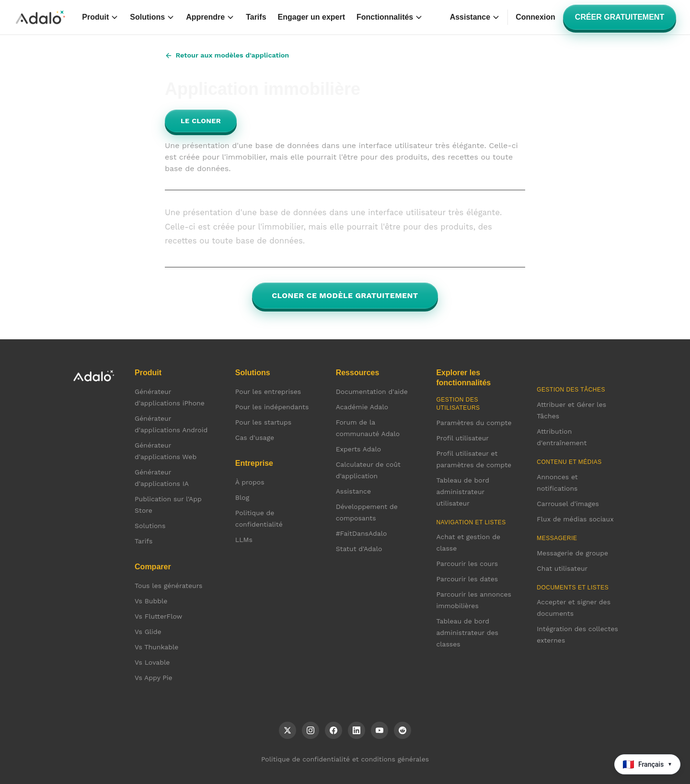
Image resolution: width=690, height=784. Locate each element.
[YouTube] (379, 730)
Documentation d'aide (372, 392)
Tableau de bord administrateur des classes (467, 633)
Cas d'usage (255, 438)
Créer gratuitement (620, 17)
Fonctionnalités (390, 17)
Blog (242, 497)
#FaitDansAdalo (362, 533)
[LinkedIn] (356, 730)
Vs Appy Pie (154, 678)
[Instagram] (310, 730)
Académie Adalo (362, 407)
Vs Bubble (151, 601)
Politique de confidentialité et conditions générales (345, 759)
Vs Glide (148, 632)
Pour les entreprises (268, 392)
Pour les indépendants (272, 407)
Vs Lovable (152, 662)
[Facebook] (333, 730)
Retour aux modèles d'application (227, 55)
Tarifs (256, 17)
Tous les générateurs (168, 586)
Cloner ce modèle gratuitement (345, 295)
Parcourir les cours (467, 564)
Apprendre (210, 17)
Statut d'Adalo (359, 549)
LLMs (244, 540)
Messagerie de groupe (572, 553)
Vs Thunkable (156, 647)
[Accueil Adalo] (40, 17)
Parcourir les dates (467, 579)
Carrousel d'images (568, 504)
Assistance (475, 17)
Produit (100, 17)
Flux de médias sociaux (575, 519)
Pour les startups (263, 422)
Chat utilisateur (562, 568)
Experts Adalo (359, 449)
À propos (250, 482)
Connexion (535, 17)
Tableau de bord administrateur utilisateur (463, 492)
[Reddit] (402, 730)
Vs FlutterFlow (158, 616)
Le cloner (201, 121)
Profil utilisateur (462, 438)
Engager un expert (311, 17)
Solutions (152, 17)
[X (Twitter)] (287, 730)
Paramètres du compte (474, 423)
